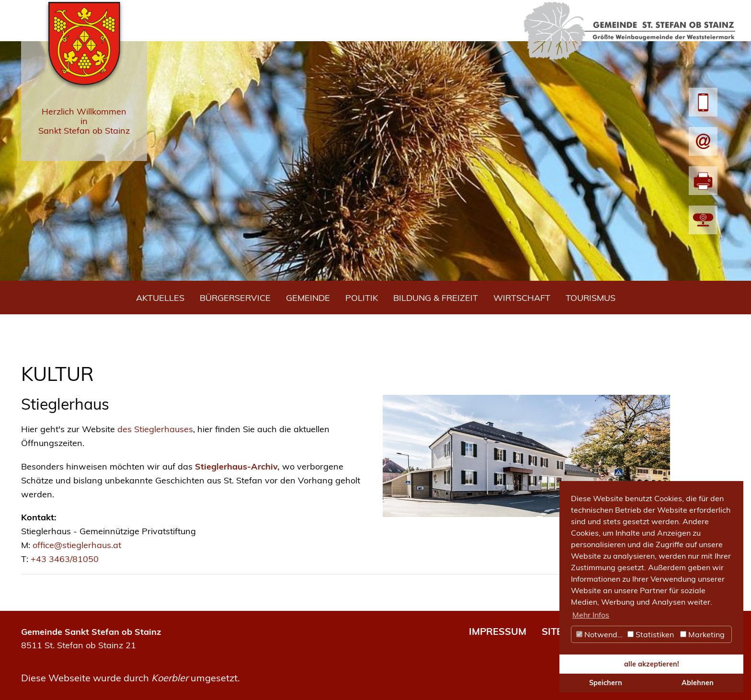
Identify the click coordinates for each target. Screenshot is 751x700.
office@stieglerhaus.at (77, 545)
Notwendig (600, 634)
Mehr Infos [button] (591, 615)
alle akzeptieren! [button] (652, 664)
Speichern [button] (606, 683)
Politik (362, 298)
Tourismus (591, 298)
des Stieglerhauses (155, 429)
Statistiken (651, 634)
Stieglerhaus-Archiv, (237, 466)
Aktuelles (160, 298)
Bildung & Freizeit (436, 298)
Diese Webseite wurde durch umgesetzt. (131, 678)
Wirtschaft (522, 298)
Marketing (702, 634)
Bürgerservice (235, 298)
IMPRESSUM (498, 631)
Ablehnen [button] (698, 683)
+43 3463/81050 (65, 559)
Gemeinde (308, 298)
